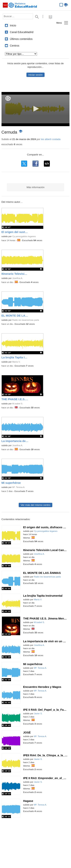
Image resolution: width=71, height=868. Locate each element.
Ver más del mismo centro (35, 505)
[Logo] (8, 98)
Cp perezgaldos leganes (24, 236)
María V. (16, 362)
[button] (35, 109)
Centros (15, 46)
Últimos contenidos (21, 39)
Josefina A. (18, 278)
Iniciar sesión (35, 75)
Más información (36, 187)
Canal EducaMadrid (22, 32)
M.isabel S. (18, 404)
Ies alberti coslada (51, 139)
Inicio (13, 25)
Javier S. (38, 714)
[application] (36, 109)
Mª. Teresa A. (19, 487)
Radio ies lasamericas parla (26, 320)
